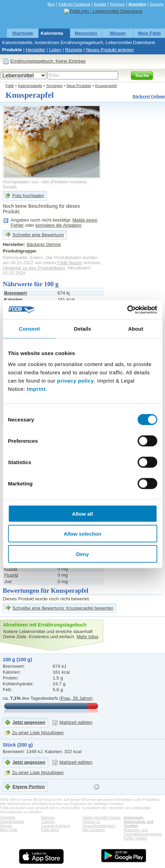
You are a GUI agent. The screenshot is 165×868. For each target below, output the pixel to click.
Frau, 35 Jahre (76, 698)
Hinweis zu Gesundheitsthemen (99, 824)
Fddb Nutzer (70, 263)
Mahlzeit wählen (76, 722)
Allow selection (82, 534)
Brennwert (16, 293)
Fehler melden (135, 838)
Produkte (12, 50)
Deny (82, 554)
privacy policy (76, 380)
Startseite (23, 33)
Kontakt (100, 4)
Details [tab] (83, 329)
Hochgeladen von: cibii (26, 182)
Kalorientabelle (57, 33)
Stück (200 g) (18, 745)
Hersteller (36, 50)
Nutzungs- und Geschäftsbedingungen (143, 832)
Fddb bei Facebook (74, 4)
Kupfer (11, 569)
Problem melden (68, 182)
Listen (55, 50)
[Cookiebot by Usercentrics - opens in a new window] (127, 310)
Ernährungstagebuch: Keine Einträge (48, 61)
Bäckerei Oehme (149, 96)
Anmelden (137, 4)
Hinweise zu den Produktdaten (34, 268)
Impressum (133, 817)
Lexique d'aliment (56, 826)
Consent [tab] (29, 329)
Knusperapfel (106, 86)
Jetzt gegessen (29, 722)
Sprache (157, 4)
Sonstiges (55, 86)
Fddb (10, 86)
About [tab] (136, 329)
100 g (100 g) (17, 660)
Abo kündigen (94, 830)
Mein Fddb (149, 33)
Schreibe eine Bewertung (38, 235)
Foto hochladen (28, 196)
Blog (51, 4)
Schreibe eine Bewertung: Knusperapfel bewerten (63, 608)
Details (10, 187)
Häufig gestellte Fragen (102, 817)
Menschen (86, 33)
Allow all (82, 513)
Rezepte (74, 50)
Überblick (8, 817)
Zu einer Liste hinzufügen (38, 733)
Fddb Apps (50, 830)
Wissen (118, 33)
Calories (48, 822)
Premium (117, 4)
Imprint (36, 389)
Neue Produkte (79, 86)
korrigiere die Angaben (58, 225)
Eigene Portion (29, 787)
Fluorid (11, 575)
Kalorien (48, 817)
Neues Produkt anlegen (110, 50)
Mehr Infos (87, 637)
